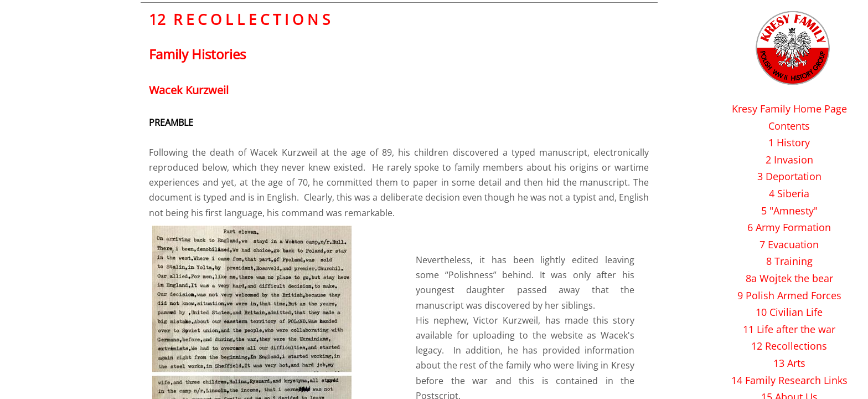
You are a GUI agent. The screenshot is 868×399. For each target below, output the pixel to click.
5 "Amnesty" (789, 211)
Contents (789, 126)
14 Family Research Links (789, 380)
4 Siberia (789, 193)
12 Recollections (789, 346)
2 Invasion (789, 160)
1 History (789, 142)
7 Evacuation (789, 244)
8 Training (789, 261)
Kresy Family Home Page (789, 109)
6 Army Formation (789, 227)
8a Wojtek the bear (789, 278)
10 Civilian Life (789, 312)
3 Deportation (789, 176)
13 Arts (789, 363)
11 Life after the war (789, 329)
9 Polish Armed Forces (789, 295)
